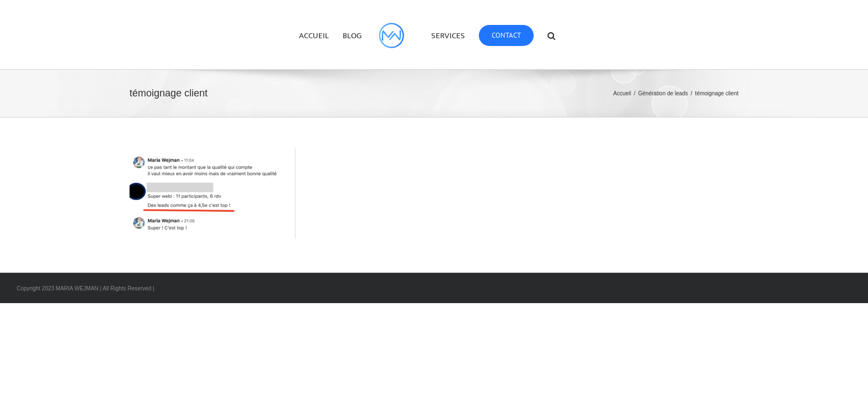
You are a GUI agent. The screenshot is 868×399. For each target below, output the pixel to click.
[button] (582, 35)
